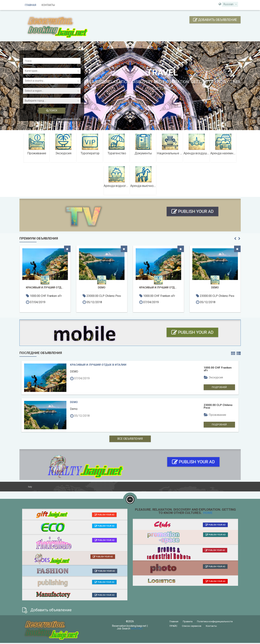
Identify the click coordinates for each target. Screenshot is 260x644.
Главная (30, 5)
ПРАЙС (173, 627)
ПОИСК (52, 111)
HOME (207, 514)
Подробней (221, 388)
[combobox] (230, 4)
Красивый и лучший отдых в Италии (45, 288)
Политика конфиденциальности (215, 623)
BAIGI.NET (137, 630)
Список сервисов (192, 627)
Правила (188, 623)
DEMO (102, 288)
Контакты (48, 5)
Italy (30, 488)
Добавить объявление (215, 20)
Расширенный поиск (69, 119)
